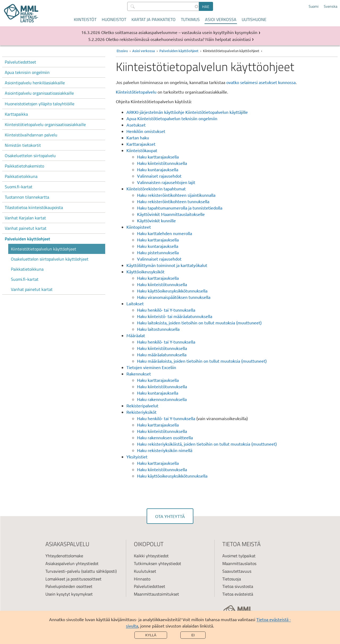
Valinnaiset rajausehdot (159, 176)
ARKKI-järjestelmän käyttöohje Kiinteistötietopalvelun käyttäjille (187, 112)
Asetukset (136, 125)
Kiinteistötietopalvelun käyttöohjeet (44, 249)
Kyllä (151, 635)
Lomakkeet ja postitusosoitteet (73, 579)
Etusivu (122, 51)
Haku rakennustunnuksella (162, 399)
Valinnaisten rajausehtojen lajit (166, 182)
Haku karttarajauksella (158, 157)
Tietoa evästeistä (238, 594)
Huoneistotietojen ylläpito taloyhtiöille (40, 104)
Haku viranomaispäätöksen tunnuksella (174, 297)
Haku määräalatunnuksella (162, 354)
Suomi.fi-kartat (19, 187)
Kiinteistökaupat (142, 150)
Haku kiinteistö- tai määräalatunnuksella (175, 316)
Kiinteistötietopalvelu (137, 92)
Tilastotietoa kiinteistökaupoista (34, 207)
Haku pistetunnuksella (158, 252)
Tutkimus (190, 19)
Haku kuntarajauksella (158, 169)
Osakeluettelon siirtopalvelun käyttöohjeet (50, 259)
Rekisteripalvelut (142, 405)
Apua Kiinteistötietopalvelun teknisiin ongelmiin (172, 118)
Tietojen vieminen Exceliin (151, 367)
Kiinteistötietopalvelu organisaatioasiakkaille (45, 124)
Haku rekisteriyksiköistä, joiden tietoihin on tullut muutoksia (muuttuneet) (207, 444)
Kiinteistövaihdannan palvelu (31, 135)
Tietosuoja (232, 579)
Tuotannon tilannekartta (27, 197)
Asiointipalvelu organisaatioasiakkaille (39, 93)
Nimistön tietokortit (23, 145)
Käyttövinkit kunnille (156, 220)
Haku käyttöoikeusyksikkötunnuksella (172, 291)
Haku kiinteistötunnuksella (162, 163)
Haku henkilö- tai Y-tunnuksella (166, 310)
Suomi (314, 6)
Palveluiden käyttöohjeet (27, 239)
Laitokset (135, 303)
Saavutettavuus (237, 571)
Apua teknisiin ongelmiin (27, 72)
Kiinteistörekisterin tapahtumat (156, 189)
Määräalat (136, 335)
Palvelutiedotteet (20, 62)
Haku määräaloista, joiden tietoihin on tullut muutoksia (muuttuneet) (202, 361)
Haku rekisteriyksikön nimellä (165, 450)
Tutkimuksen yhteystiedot (158, 563)
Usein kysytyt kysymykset (69, 594)
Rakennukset (139, 374)
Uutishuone (254, 19)
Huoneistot (114, 19)
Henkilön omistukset (146, 131)
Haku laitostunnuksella (158, 329)
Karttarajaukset (141, 144)
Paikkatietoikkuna (21, 176)
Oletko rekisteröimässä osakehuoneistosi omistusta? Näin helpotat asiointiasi (178, 39)
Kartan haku (138, 137)
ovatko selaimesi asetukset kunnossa (261, 82)
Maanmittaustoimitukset (156, 594)
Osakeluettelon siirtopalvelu (30, 156)
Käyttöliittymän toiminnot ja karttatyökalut (167, 265)
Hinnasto (142, 579)
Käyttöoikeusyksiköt (145, 271)
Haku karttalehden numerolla (165, 233)
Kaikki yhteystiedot (151, 556)
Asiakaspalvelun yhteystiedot (72, 563)
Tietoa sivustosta (238, 586)
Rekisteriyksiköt (141, 412)
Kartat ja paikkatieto (154, 19)
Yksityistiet (137, 457)
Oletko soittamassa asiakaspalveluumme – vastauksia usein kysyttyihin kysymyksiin (179, 32)
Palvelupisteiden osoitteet (69, 586)
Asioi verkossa (221, 19)
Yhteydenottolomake (64, 556)
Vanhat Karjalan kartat (25, 218)
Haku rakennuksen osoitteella (165, 437)
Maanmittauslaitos (239, 563)
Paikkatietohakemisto (24, 166)
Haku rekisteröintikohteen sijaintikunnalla (176, 195)
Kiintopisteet (139, 227)
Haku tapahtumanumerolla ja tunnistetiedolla (180, 208)
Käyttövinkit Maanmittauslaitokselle (171, 214)
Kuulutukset (145, 571)
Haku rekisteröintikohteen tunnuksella (173, 201)
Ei (193, 635)
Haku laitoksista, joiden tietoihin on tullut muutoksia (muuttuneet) (199, 323)
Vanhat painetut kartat (26, 228)
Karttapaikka (16, 114)
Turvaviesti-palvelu (63, 571)
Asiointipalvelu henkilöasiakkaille (35, 83)
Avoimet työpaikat (239, 556)
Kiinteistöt (85, 19)
